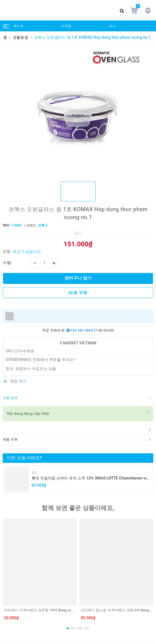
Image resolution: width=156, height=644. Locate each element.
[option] (78, 112)
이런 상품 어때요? (24, 458)
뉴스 (112, 26)
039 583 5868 (80, 330)
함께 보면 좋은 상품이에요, (78, 508)
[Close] (148, 413)
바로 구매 (78, 293)
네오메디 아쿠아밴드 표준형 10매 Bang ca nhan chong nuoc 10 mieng (60, 610)
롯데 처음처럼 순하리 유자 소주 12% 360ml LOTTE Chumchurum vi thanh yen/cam (89, 479)
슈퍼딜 (66, 26)
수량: (7, 263)
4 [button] (86, 628)
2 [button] (73, 628)
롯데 (35, 473)
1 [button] (68, 628)
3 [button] (80, 628)
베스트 (19, 26)
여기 (23, 381)
